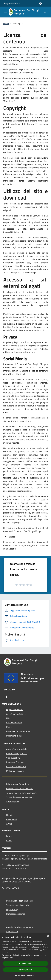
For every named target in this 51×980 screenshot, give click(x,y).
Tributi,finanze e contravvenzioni (21, 793)
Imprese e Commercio (16, 762)
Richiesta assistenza (16, 914)
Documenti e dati (14, 736)
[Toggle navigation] (5, 12)
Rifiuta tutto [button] (26, 970)
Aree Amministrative (16, 714)
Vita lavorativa (13, 758)
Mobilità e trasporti (15, 771)
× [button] (48, 936)
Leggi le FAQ (12, 909)
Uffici (9, 718)
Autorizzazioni (13, 802)
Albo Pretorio (12, 931)
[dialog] (26, 957)
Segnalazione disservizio (17, 905)
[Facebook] (7, 697)
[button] (26, 975)
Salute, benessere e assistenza (20, 797)
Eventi (9, 840)
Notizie (10, 815)
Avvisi (9, 824)
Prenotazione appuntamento (19, 901)
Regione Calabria (12, 3)
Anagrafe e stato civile (17, 749)
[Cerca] (45, 12)
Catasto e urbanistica (16, 767)
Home (6, 23)
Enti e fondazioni (14, 723)
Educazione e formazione (18, 784)
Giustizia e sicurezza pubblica (20, 789)
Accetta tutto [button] (25, 963)
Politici (9, 727)
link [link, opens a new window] (11, 958)
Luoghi (9, 836)
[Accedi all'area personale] (40, 3)
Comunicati (11, 819)
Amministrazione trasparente (20, 927)
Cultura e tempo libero (17, 753)
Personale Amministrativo (18, 731)
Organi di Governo (15, 709)
